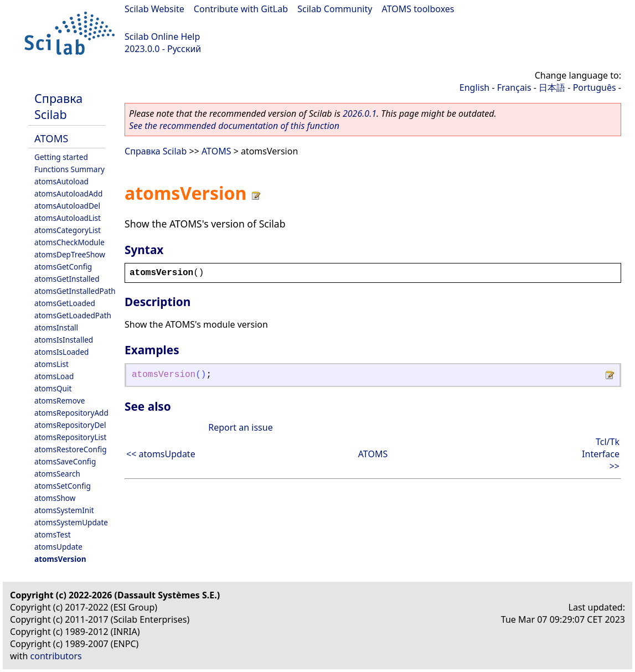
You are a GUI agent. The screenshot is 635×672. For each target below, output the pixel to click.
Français (514, 87)
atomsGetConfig (63, 267)
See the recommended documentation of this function (234, 126)
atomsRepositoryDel (70, 425)
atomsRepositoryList (70, 437)
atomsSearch (57, 474)
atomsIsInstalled (64, 340)
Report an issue (240, 427)
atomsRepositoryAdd (71, 413)
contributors (56, 656)
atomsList (51, 364)
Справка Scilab (58, 106)
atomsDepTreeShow (70, 254)
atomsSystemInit (64, 510)
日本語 (552, 87)
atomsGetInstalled (67, 279)
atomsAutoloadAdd (68, 193)
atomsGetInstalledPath (75, 291)
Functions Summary (69, 169)
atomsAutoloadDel (67, 206)
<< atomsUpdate (161, 454)
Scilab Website (154, 9)
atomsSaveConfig (65, 461)
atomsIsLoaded (61, 352)
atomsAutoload (61, 181)
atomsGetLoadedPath (73, 315)
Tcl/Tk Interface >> (601, 454)
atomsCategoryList (68, 230)
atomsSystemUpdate (71, 522)
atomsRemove (60, 400)
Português (595, 87)
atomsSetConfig (63, 486)
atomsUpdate (58, 547)
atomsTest (53, 534)
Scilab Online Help (162, 37)
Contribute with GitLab (241, 9)
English (474, 87)
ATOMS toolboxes (418, 9)
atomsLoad (54, 376)
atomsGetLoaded (65, 303)
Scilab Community (335, 9)
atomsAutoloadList (68, 218)
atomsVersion (60, 559)
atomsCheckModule (69, 242)
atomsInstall (56, 327)
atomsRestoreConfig (71, 449)
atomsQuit (53, 388)
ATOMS (51, 138)
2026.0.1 (360, 113)
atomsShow (55, 498)
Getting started (61, 157)
